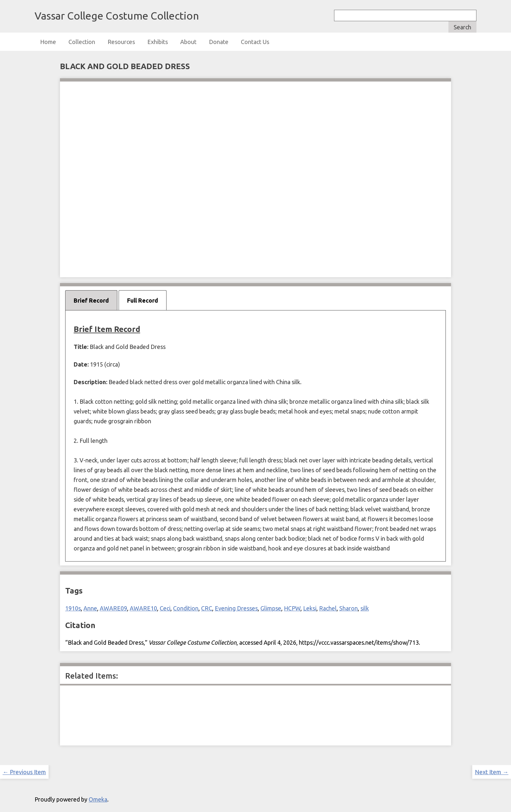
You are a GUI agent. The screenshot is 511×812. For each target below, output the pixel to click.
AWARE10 (143, 608)
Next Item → (492, 772)
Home (48, 42)
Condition (186, 608)
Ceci (165, 608)
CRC (207, 608)
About (188, 42)
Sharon (349, 608)
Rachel (328, 608)
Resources (121, 42)
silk (365, 608)
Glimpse (271, 608)
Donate (219, 42)
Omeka (98, 799)
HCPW (292, 608)
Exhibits (158, 42)
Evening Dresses (236, 608)
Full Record (143, 300)
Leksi (310, 608)
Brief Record (91, 300)
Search (462, 27)
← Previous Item (24, 772)
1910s (73, 608)
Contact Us (255, 42)
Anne (90, 608)
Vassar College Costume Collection (117, 16)
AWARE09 (113, 608)
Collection (82, 42)
